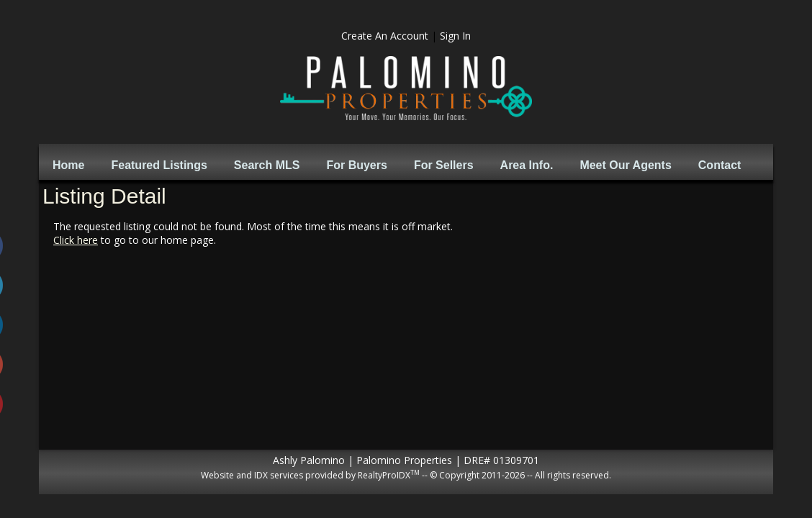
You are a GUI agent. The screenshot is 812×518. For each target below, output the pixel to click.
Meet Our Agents (625, 165)
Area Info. (527, 165)
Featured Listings (159, 165)
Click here (76, 240)
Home (68, 165)
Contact (720, 165)
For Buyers (356, 165)
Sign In (455, 36)
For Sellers (444, 165)
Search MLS (267, 165)
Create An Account (385, 36)
